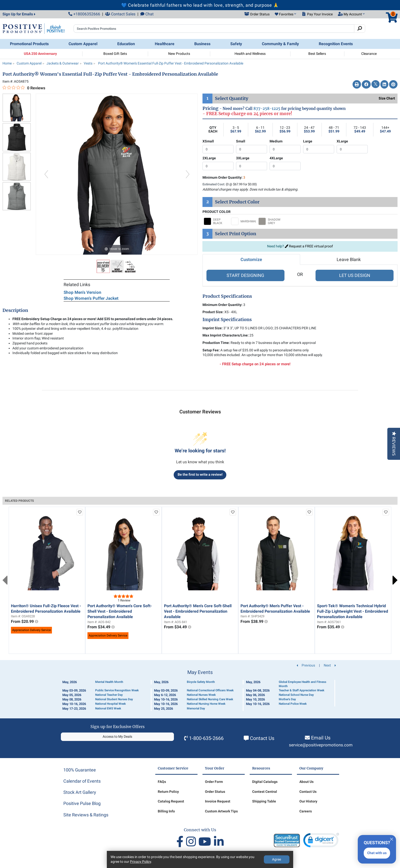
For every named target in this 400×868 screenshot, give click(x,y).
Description (15, 310)
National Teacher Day (109, 695)
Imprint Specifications (227, 320)
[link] (321, 841)
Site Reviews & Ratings (86, 815)
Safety (236, 44)
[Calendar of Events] (200, 690)
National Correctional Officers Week (210, 690)
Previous (5, 580)
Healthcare (165, 44)
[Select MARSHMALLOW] (243, 221)
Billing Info (166, 811)
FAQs (162, 782)
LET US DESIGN (355, 275)
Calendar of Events (82, 781)
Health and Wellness (250, 54)
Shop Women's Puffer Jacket (91, 298)
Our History (308, 801)
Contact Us (262, 738)
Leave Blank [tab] (349, 259)
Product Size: (213, 312)
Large (308, 141)
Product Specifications (227, 296)
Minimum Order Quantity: (224, 177)
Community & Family (280, 44)
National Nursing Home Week (206, 704)
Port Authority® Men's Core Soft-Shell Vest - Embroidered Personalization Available (198, 611)
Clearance (369, 54)
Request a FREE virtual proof (309, 246)
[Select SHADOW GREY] (271, 221)
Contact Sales (120, 14)
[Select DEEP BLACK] (216, 221)
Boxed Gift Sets (115, 54)
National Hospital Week (110, 704)
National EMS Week (108, 708)
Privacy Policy (140, 862)
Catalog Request (171, 801)
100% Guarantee (80, 770)
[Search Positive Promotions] (214, 29)
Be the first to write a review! (200, 474)
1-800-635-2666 (206, 738)
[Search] (360, 29)
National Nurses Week (201, 695)
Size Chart (387, 98)
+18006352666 (84, 14)
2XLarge (209, 158)
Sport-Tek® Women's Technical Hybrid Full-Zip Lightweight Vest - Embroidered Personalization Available (353, 611)
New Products (179, 54)
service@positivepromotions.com (321, 745)
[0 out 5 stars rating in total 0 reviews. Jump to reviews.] (24, 88)
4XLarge (276, 158)
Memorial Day (196, 708)
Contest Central (265, 792)
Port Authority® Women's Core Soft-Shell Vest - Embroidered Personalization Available (120, 611)
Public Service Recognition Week (117, 690)
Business (202, 44)
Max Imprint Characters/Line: (226, 335)
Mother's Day (287, 699)
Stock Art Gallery (80, 792)
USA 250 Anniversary (40, 54)
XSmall (208, 141)
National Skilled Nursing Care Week (210, 699)
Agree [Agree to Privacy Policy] (277, 859)
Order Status (215, 792)
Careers (306, 811)
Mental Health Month (109, 682)
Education (126, 44)
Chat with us (377, 853)
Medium (276, 141)
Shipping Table (264, 801)
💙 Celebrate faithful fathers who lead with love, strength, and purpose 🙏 (200, 5)
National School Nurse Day (296, 695)
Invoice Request (218, 801)
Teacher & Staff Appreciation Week (301, 690)
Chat (147, 14)
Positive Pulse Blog (82, 803)
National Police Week (293, 704)
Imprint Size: (213, 328)
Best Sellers (317, 54)
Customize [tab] (251, 259)
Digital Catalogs (265, 782)
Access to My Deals (117, 736)
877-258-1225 (267, 109)
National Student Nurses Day (114, 699)
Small (241, 141)
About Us (306, 782)
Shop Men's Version (82, 292)
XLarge (342, 141)
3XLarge (243, 158)
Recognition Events (336, 44)
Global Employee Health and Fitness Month (302, 684)
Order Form (214, 782)
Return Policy (168, 792)
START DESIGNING (245, 275)
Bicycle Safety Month (201, 682)
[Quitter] (392, 838)
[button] (285, 14)
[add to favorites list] (80, 512)
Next (395, 580)
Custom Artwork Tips (221, 811)
